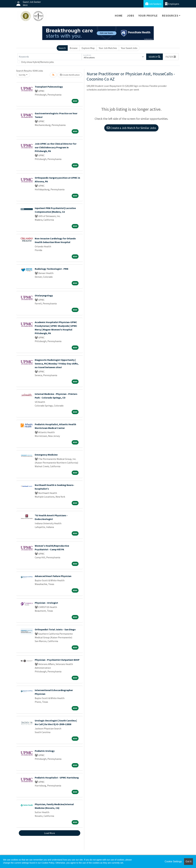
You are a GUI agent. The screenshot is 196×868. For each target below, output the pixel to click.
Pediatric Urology (45, 751)
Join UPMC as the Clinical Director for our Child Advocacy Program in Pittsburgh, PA (56, 147)
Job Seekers (153, 4)
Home (119, 16)
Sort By (22, 75)
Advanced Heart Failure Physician (53, 576)
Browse (74, 48)
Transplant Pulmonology (49, 87)
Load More (50, 833)
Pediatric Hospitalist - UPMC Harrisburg (57, 778)
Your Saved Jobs (129, 48)
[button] (171, 57)
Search (62, 48)
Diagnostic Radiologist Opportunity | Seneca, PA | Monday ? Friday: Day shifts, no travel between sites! (57, 364)
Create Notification (70, 75)
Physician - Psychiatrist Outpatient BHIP (57, 660)
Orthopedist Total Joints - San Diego (55, 629)
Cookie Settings (173, 861)
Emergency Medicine (46, 455)
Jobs (130, 16)
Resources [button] (170, 16)
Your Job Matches (108, 48)
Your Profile (148, 16)
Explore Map (88, 48)
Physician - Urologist (46, 603)
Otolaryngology (44, 295)
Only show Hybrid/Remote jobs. (38, 62)
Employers (172, 4)
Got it (188, 861)
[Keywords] (50, 57)
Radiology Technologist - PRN (52, 269)
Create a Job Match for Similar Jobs (131, 128)
